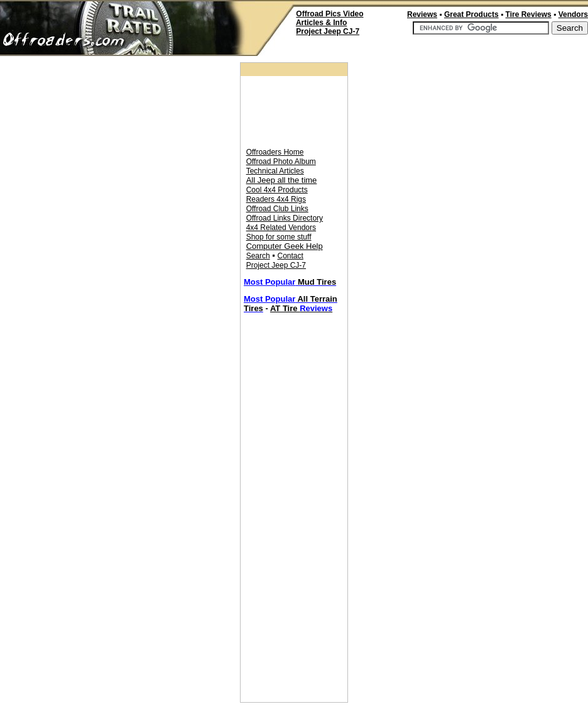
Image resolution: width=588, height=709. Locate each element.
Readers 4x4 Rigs (276, 199)
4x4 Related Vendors (281, 228)
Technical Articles (275, 171)
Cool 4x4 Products (277, 190)
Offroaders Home (275, 152)
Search (258, 256)
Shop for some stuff (279, 237)
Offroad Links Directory (285, 218)
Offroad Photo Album (281, 162)
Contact (291, 256)
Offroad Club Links (277, 209)
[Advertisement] (441, 49)
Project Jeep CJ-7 (276, 265)
